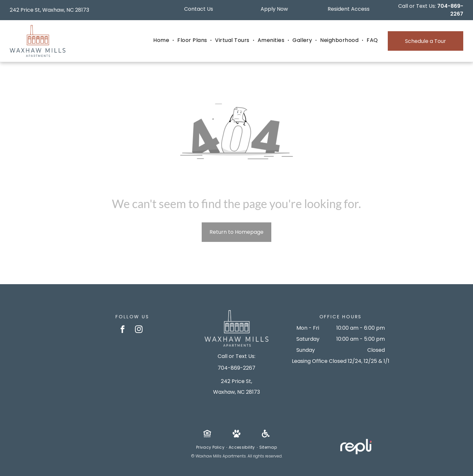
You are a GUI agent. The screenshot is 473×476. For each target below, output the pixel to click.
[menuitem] (162, 40)
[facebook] (122, 330)
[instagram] (139, 330)
